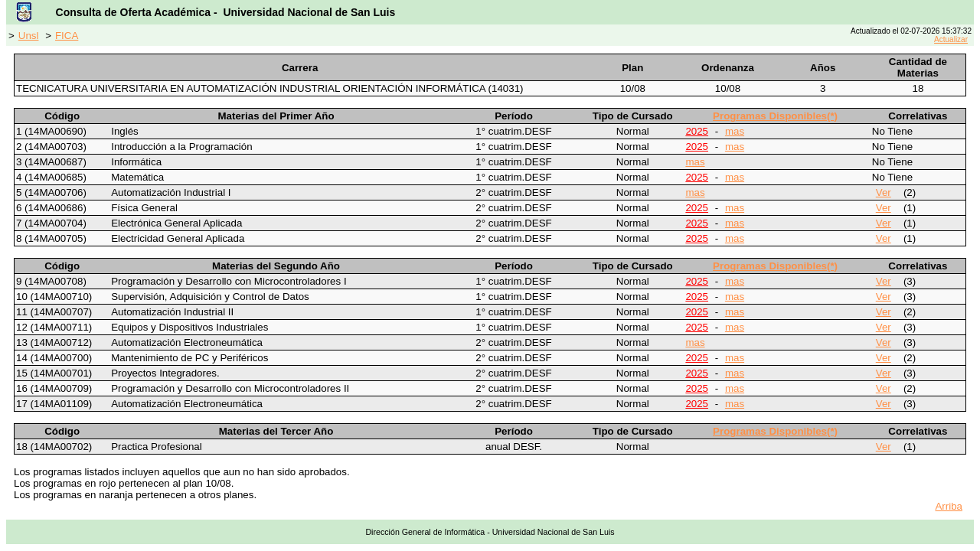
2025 (697, 131)
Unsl (29, 36)
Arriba (949, 506)
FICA (67, 36)
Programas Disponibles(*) (775, 116)
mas (735, 131)
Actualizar (951, 39)
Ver (884, 192)
